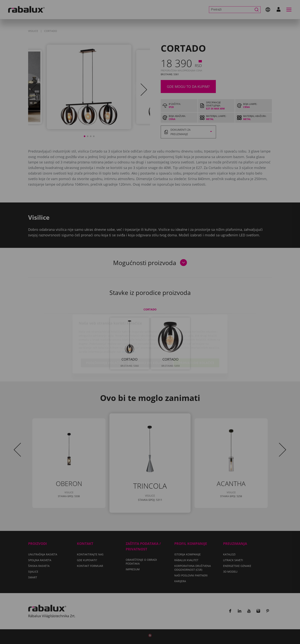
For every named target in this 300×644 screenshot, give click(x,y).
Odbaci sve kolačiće (151, 341)
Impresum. (129, 330)
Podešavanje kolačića (105, 341)
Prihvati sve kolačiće (196, 341)
